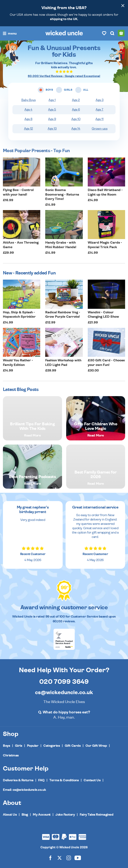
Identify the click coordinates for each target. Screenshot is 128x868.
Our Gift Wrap (96, 746)
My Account (42, 815)
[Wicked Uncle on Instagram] (69, 858)
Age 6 (76, 110)
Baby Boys (29, 100)
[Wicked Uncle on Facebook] (50, 858)
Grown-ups (100, 129)
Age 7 (99, 110)
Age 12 (29, 129)
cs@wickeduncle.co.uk (64, 692)
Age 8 (28, 119)
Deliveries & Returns (18, 780)
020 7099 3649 (64, 682)
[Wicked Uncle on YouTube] (78, 858)
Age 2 (76, 100)
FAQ (41, 780)
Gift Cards (73, 746)
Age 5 (52, 110)
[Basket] (121, 33)
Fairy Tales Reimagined (96, 815)
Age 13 (52, 129)
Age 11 (99, 119)
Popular (33, 746)
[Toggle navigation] (10, 34)
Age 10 (76, 119)
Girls (19, 746)
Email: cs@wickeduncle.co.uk (24, 790)
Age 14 (76, 129)
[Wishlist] (104, 33)
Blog (25, 815)
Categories (52, 746)
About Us (10, 815)
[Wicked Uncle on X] (60, 858)
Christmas (11, 755)
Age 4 (28, 110)
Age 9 (52, 119)
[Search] (112, 33)
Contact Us (92, 780)
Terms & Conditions (64, 780)
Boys (6, 746)
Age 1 (52, 100)
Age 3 (100, 100)
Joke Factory (65, 815)
